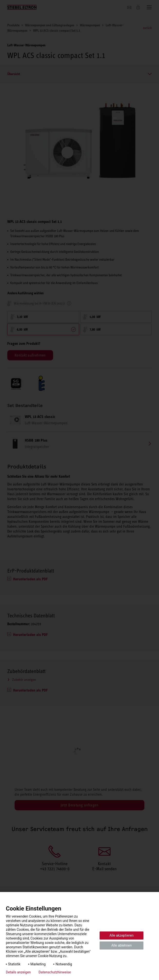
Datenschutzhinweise (55, 972)
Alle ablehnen (122, 945)
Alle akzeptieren (122, 935)
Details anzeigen (18, 972)
